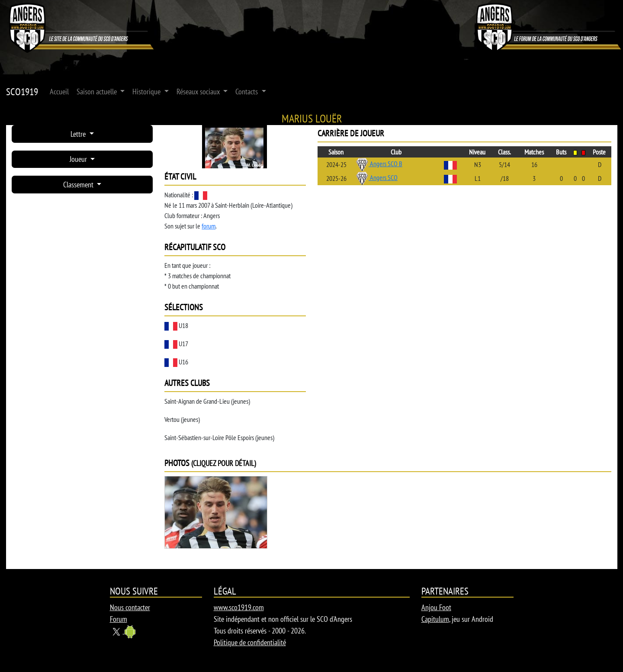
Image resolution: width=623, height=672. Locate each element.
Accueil (59, 92)
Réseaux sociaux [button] (199, 92)
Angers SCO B (379, 164)
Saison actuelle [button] (98, 92)
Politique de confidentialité (250, 642)
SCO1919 (22, 92)
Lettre (79, 134)
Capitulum (435, 619)
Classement (79, 185)
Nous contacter (130, 607)
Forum (119, 619)
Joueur (79, 159)
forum (209, 226)
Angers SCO (377, 177)
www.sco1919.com (239, 607)
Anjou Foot (436, 607)
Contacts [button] (247, 92)
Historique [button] (147, 92)
